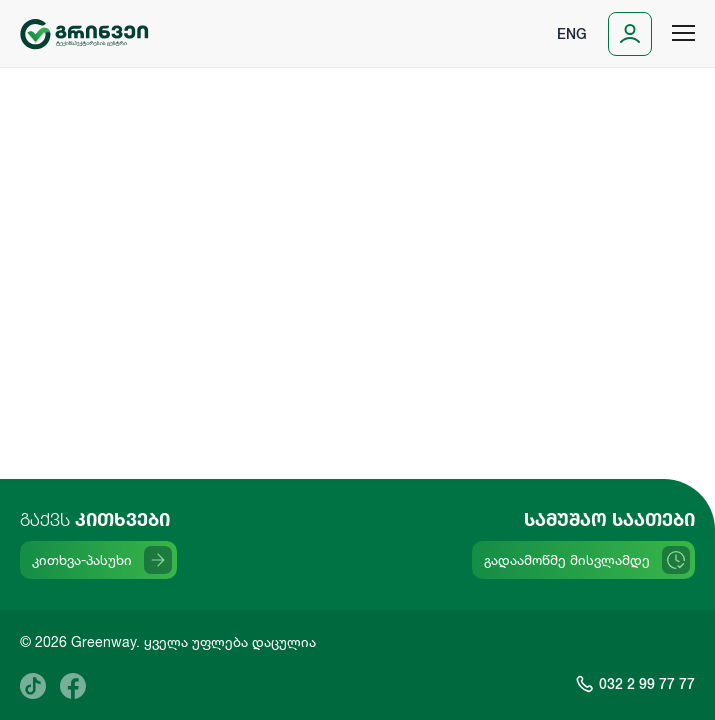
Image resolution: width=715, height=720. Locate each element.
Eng (572, 33)
